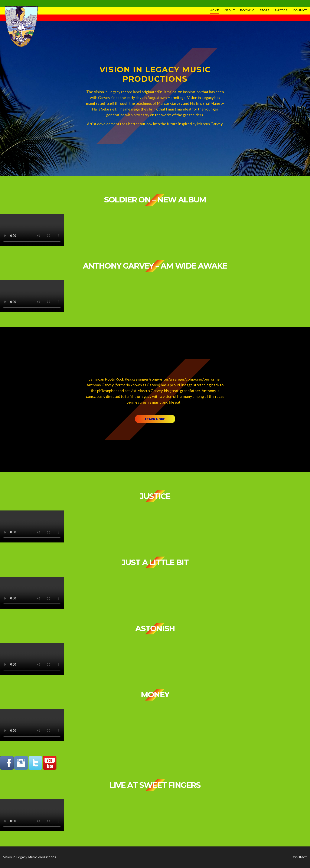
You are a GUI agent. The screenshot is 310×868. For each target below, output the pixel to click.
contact (300, 857)
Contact (300, 10)
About (229, 10)
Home (214, 10)
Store (265, 10)
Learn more (155, 419)
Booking (247, 10)
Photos (281, 10)
